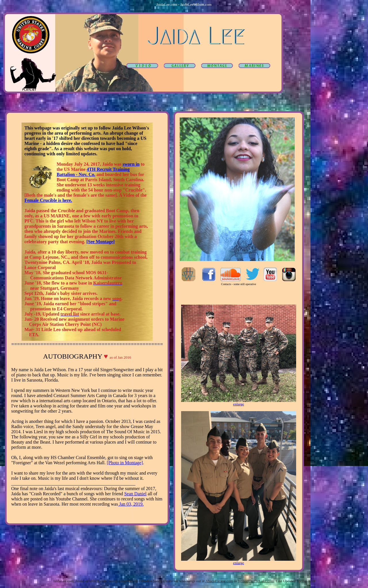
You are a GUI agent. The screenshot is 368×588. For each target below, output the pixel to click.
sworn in (131, 164)
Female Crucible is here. (48, 200)
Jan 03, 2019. (131, 504)
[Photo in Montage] (125, 463)
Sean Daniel (135, 494)
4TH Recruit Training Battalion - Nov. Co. (93, 172)
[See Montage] (100, 242)
